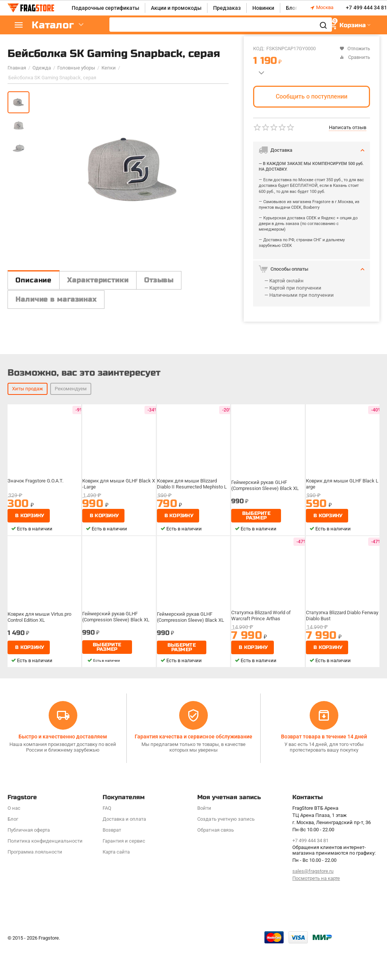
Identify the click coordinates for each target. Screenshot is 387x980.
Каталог (53, 25)
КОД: (259, 49)
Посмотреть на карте (316, 878)
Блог (292, 8)
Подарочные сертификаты (105, 8)
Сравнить (355, 57)
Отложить (355, 49)
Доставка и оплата (124, 819)
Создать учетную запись (226, 819)
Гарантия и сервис (124, 841)
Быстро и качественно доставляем (63, 737)
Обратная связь (215, 830)
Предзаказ (227, 8)
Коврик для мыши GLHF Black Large (342, 484)
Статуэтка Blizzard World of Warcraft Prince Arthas (261, 616)
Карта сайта (116, 852)
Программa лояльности (35, 852)
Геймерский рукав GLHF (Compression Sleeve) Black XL (265, 485)
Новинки (263, 8)
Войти (204, 808)
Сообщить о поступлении (312, 96)
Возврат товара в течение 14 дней (324, 737)
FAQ (107, 808)
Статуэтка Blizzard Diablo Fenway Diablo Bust (342, 616)
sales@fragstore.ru (313, 871)
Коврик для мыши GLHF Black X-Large (119, 484)
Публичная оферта (29, 830)
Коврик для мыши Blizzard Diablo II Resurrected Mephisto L (192, 484)
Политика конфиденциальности (45, 841)
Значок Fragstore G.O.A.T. (35, 481)
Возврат (112, 830)
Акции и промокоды (176, 8)
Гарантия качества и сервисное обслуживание (193, 737)
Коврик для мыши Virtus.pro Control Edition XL (39, 617)
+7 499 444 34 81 (366, 8)
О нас (14, 808)
